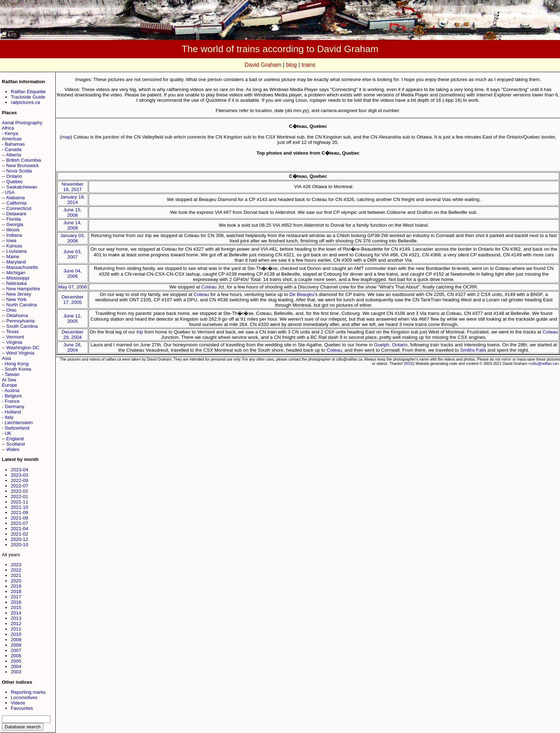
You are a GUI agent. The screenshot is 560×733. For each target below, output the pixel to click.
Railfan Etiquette (28, 92)
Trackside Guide (28, 97)
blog (291, 65)
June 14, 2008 (72, 225)
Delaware (16, 214)
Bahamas (15, 144)
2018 (16, 591)
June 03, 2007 (72, 254)
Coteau (209, 287)
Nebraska (17, 283)
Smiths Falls (473, 350)
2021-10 (19, 507)
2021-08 (19, 518)
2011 (16, 629)
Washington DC (23, 348)
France (12, 401)
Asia (6, 358)
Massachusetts (22, 267)
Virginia (14, 342)
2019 (16, 586)
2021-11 (19, 502)
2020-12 (19, 539)
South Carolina (22, 326)
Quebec (15, 182)
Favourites (22, 708)
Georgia (15, 224)
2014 (16, 613)
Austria (12, 390)
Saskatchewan (22, 187)
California (16, 203)
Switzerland (17, 428)
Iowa (11, 240)
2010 (16, 634)
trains (308, 65)
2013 (16, 618)
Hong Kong (17, 364)
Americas (12, 139)
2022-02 (19, 491)
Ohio (11, 310)
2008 (16, 645)
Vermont (15, 337)
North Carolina (22, 305)
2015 (16, 608)
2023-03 (19, 475)
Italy (9, 417)
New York (16, 299)
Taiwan (12, 374)
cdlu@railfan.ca (544, 363)
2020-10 (19, 545)
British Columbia (24, 160)
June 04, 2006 (72, 273)
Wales (13, 449)
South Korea (18, 369)
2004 (16, 666)
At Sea (9, 380)
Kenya (11, 133)
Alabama (16, 198)
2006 (16, 656)
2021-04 (19, 529)
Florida (14, 219)
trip (140, 332)
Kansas (14, 246)
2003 (16, 672)
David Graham (263, 65)
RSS (409, 363)
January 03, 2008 (72, 238)
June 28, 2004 (72, 347)
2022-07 (19, 486)
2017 (16, 597)
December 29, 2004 (72, 335)
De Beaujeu (302, 294)
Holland (13, 412)
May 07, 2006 (73, 287)
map (66, 137)
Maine (13, 257)
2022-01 (19, 496)
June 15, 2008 (72, 212)
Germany (14, 406)
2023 (16, 565)
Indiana (14, 235)
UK (8, 433)
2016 (16, 602)
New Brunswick (23, 165)
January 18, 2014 (72, 200)
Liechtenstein (19, 423)
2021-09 (19, 513)
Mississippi (18, 278)
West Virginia (20, 353)
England (15, 439)
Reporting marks (28, 692)
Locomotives (24, 697)
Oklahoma (17, 315)
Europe (9, 385)
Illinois (13, 230)
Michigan (16, 273)
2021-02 (19, 534)
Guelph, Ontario (391, 345)
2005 (16, 661)
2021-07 (19, 523)
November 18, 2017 (72, 187)
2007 (16, 650)
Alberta (14, 155)
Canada (13, 149)
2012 (16, 624)
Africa (8, 128)
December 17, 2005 (72, 300)
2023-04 (19, 470)
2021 (16, 575)
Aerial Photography (22, 123)
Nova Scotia (19, 171)
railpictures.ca (25, 102)
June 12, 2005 (72, 318)
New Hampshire (23, 289)
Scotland (16, 444)
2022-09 (19, 480)
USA (9, 192)
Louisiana (17, 251)
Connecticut (19, 208)
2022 (16, 570)
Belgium (13, 396)
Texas (12, 332)
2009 (16, 640)
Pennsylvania (21, 321)
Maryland (16, 262)
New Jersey (19, 294)
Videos (18, 703)
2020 (16, 581)
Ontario (14, 176)
